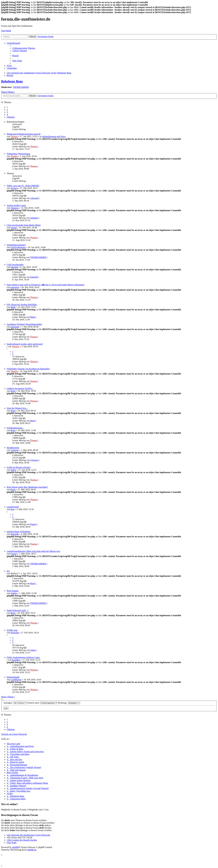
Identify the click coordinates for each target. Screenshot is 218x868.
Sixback (14, 188)
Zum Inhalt (6, 31)
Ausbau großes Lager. (16, 205)
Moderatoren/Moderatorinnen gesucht (24, 134)
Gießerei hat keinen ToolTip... (20, 388)
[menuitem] (24, 48)
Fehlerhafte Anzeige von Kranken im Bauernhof (28, 369)
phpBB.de (32, 850)
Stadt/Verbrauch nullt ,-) (17, 610)
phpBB (15, 847)
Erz (8, 571)
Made (13, 307)
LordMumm (16, 680)
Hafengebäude (13, 677)
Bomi (13, 391)
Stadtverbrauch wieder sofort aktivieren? (25, 344)
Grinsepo (15, 450)
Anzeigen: (15, 703)
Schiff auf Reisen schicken (19, 467)
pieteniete (15, 287)
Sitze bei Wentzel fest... (17, 408)
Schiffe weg (12, 630)
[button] (11, 117)
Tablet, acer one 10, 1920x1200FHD (23, 186)
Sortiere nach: (42, 703)
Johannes (15, 208)
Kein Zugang (13, 591)
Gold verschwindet (15, 265)
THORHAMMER (21, 87)
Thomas (14, 136)
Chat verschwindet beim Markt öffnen (24, 225)
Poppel (14, 228)
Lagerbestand (13, 507)
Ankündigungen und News (54, 136)
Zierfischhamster (18, 247)
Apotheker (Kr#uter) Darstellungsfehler (24, 324)
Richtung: (69, 703)
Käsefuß (14, 267)
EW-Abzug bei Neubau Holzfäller (22, 305)
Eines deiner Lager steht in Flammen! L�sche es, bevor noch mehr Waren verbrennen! (46, 285)
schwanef (34, 198)
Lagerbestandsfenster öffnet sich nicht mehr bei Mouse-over (33, 551)
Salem (13, 470)
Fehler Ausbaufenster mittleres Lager (23, 657)
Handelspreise (13, 448)
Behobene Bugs (12, 81)
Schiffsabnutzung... (15, 428)
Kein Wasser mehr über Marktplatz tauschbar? (27, 487)
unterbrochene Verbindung (18, 532)
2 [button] (7, 110)
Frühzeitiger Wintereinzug (18, 154)
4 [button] (7, 115)
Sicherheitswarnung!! (16, 245)
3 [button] (7, 112)
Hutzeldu (15, 534)
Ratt (12, 509)
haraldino (16, 660)
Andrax (14, 593)
